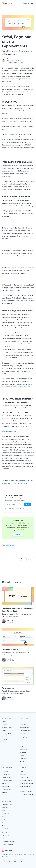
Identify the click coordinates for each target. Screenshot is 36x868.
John (20, 481)
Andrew (5, 483)
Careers (4, 725)
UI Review (23, 740)
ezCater (4, 793)
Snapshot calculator (26, 792)
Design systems (7, 777)
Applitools (5, 808)
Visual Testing (24, 777)
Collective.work (7, 790)
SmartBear (5, 823)
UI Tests (15, 134)
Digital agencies (7, 780)
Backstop (5, 832)
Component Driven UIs (26, 780)
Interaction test (24, 728)
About (4, 722)
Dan (18, 483)
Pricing (22, 761)
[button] (21, 559)
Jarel (28, 481)
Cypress (22, 755)
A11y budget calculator (27, 795)
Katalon (4, 817)
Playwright (23, 752)
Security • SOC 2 (7, 734)
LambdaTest (6, 820)
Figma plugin (23, 758)
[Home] (7, 3)
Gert (32, 481)
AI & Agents (23, 749)
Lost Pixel (5, 829)
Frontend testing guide (26, 783)
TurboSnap (23, 734)
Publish (22, 743)
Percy (4, 811)
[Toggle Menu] (32, 3)
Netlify (4, 783)
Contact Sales (6, 740)
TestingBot (5, 826)
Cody (24, 481)
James (14, 483)
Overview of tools (7, 805)
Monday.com (6, 787)
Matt (10, 483)
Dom (22, 483)
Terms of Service (7, 728)
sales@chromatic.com (9, 432)
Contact (26, 3)
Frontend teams (7, 774)
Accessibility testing (8, 841)
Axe (3, 838)
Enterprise (5, 771)
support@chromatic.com (22, 387)
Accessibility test (25, 731)
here (17, 379)
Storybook (23, 746)
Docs (21, 771)
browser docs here (13, 290)
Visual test (23, 725)
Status (4, 737)
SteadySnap (23, 737)
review (23, 256)
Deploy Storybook (7, 844)
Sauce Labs (5, 814)
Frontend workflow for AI (26, 788)
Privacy (4, 731)
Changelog (23, 774)
